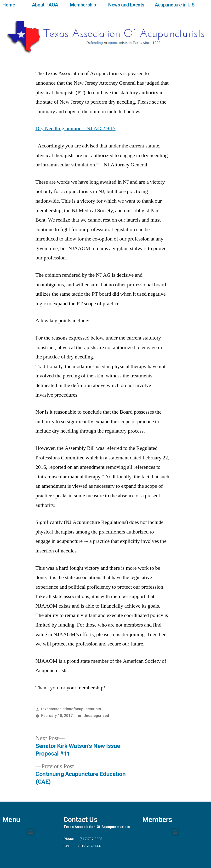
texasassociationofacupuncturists (71, 709)
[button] (31, 832)
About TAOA (45, 5)
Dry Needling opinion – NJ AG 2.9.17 (75, 129)
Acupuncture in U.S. (175, 5)
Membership (83, 5)
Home (9, 5)
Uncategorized (96, 716)
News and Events (126, 5)
